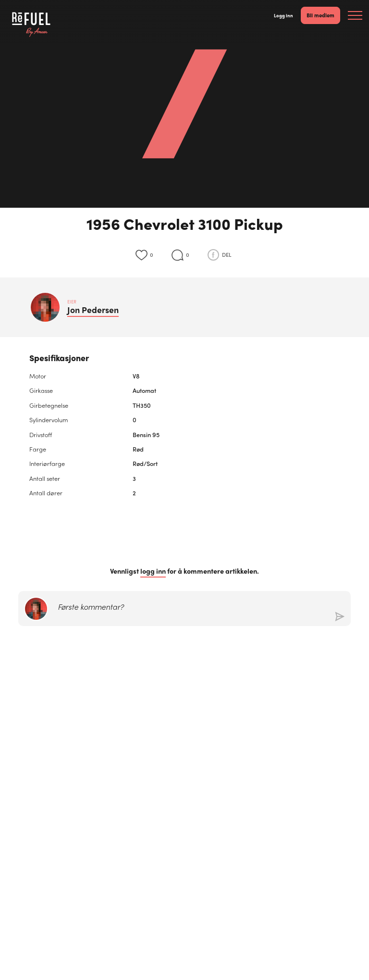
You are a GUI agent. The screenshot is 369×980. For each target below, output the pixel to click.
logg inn (153, 571)
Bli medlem (320, 15)
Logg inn (283, 15)
